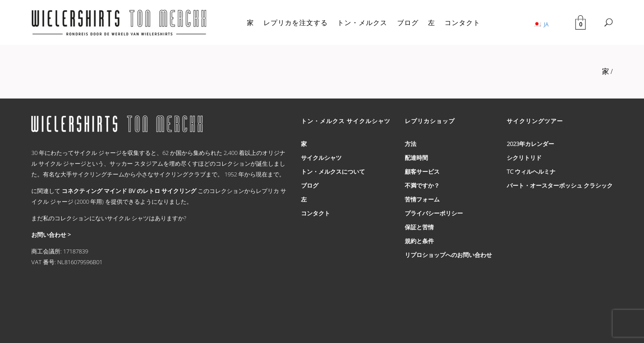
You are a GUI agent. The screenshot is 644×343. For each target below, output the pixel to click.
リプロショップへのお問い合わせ (448, 255)
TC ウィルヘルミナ (531, 171)
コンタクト (462, 22)
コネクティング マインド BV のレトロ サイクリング (129, 191)
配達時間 (416, 158)
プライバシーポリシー (434, 213)
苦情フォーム (422, 199)
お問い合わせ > (51, 235)
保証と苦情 (419, 227)
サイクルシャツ (321, 158)
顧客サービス (422, 171)
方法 (411, 144)
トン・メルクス (362, 22)
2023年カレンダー (530, 144)
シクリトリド (524, 158)
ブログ (408, 22)
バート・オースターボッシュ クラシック (560, 185)
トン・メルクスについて (333, 171)
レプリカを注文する (296, 22)
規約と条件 (419, 241)
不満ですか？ (422, 185)
